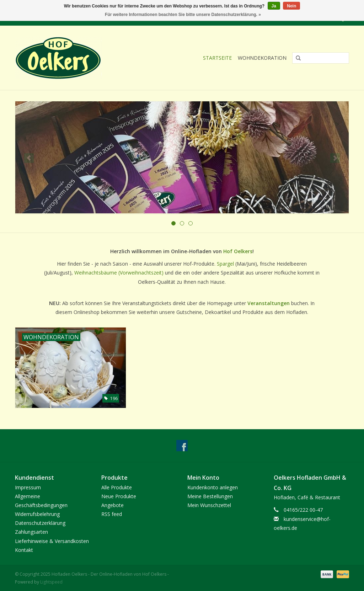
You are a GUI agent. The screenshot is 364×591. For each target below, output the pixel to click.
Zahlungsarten (31, 532)
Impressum (28, 487)
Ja (274, 6)
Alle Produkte (117, 487)
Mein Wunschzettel (209, 505)
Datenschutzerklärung (40, 523)
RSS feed (112, 514)
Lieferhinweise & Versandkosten (52, 541)
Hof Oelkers (238, 251)
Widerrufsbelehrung (37, 514)
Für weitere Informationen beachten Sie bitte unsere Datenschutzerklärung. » (183, 15)
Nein (291, 6)
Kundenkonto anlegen (213, 487)
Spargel (226, 264)
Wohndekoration (262, 58)
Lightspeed (51, 582)
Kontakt (24, 550)
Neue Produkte (119, 496)
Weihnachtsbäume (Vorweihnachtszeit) (119, 273)
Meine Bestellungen (210, 496)
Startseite (217, 58)
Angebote (113, 505)
